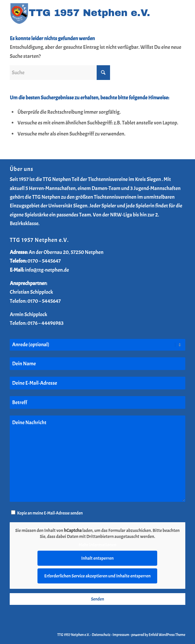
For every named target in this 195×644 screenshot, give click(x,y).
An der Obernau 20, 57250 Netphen (66, 252)
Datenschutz (101, 635)
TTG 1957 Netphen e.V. (74, 635)
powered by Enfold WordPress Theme (158, 635)
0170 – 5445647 (44, 261)
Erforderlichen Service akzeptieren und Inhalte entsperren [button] (97, 576)
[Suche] (60, 73)
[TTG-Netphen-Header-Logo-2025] (80, 14)
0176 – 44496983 (45, 323)
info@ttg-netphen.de (47, 270)
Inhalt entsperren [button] (97, 558)
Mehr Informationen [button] (97, 545)
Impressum (121, 635)
